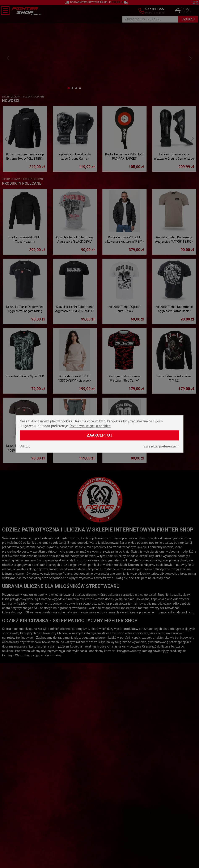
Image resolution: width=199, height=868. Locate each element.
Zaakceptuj (99, 435)
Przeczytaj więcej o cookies (90, 426)
